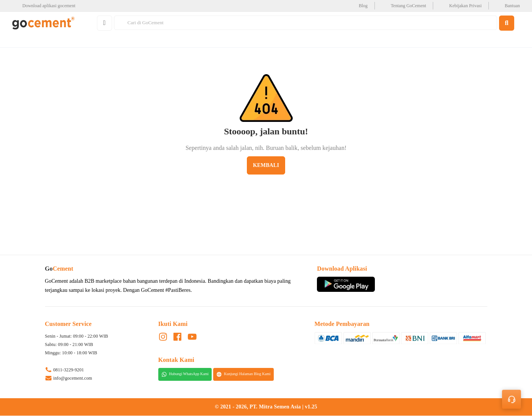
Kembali (266, 165)
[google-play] (46, 6)
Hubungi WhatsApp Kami (185, 374)
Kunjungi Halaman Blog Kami (243, 374)
